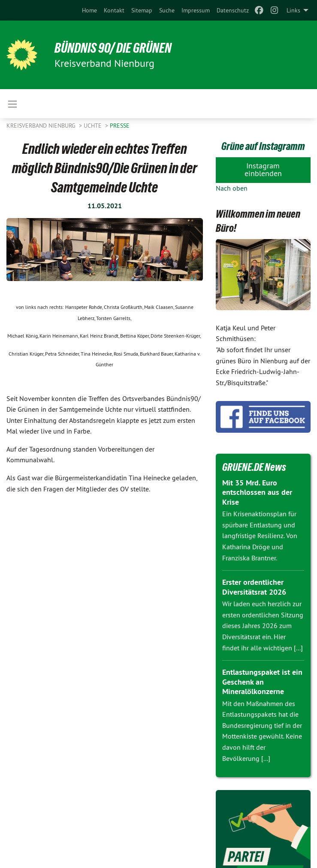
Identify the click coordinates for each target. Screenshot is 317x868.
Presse (120, 126)
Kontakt (114, 10)
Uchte (94, 126)
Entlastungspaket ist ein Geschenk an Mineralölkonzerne (262, 682)
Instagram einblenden (263, 169)
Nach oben (232, 188)
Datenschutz (233, 10)
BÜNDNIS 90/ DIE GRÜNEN (113, 48)
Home (89, 10)
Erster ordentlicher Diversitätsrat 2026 (254, 587)
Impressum (196, 10)
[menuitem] (89, 10)
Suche (167, 10)
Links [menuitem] (293, 10)
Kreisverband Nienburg (42, 126)
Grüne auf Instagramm (263, 146)
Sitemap (142, 10)
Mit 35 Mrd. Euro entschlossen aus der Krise (257, 492)
